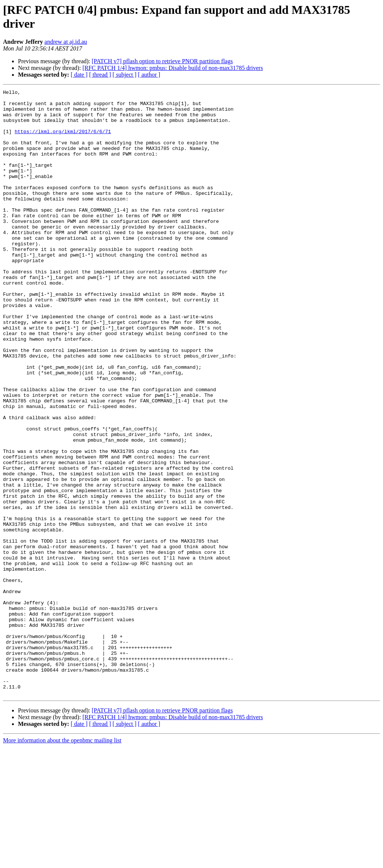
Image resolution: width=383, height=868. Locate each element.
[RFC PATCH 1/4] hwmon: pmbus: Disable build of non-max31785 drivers (173, 68)
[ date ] (79, 75)
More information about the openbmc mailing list (62, 861)
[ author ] (149, 75)
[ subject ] (125, 75)
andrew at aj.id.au (66, 42)
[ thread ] (100, 75)
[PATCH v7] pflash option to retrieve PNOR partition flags (162, 61)
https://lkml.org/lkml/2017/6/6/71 (63, 140)
